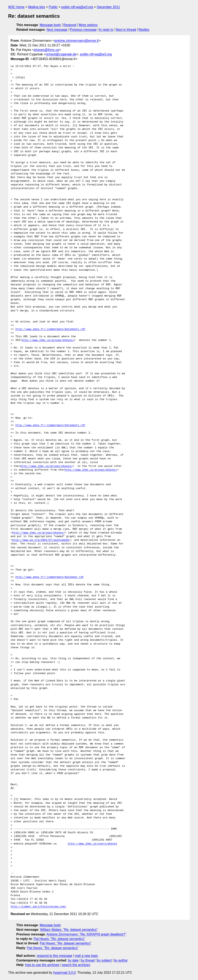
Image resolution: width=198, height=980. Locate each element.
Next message (57, 30)
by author (121, 960)
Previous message (83, 30)
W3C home (16, 7)
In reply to (106, 30)
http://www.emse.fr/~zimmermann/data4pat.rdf (49, 577)
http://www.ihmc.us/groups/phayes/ (48, 340)
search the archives (76, 965)
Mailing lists (37, 7)
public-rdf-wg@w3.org (77, 7)
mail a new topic (86, 956)
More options (88, 25)
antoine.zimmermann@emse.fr (77, 41)
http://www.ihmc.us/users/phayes (92, 844)
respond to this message (54, 956)
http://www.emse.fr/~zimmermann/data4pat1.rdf (50, 329)
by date (73, 960)
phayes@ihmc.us (47, 50)
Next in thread (126, 30)
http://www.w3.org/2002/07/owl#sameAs (41, 540)
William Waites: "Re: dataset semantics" (69, 930)
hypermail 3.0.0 (64, 973)
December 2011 (108, 7)
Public (53, 7)
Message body (50, 25)
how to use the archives (42, 965)
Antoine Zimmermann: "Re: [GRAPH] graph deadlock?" (86, 934)
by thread (88, 960)
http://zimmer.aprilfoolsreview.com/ (38, 907)
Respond (70, 25)
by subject (104, 960)
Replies (144, 30)
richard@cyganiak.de (61, 54)
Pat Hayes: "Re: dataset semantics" (59, 939)
